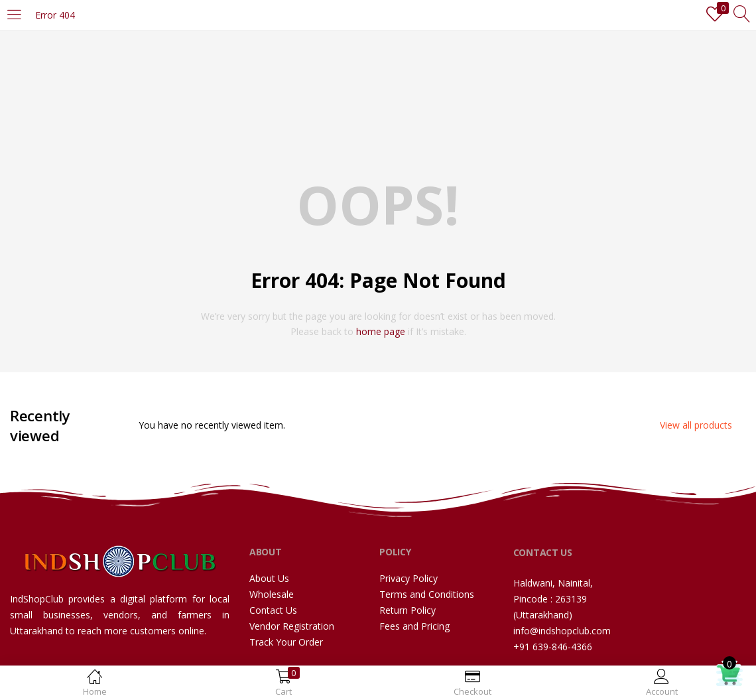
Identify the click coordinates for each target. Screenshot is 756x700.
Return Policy (408, 610)
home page (381, 331)
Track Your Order (286, 642)
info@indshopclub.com (562, 631)
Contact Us (273, 610)
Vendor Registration (292, 626)
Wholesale (272, 594)
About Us (269, 578)
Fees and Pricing (414, 626)
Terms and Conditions (427, 594)
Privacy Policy (409, 578)
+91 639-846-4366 (553, 647)
